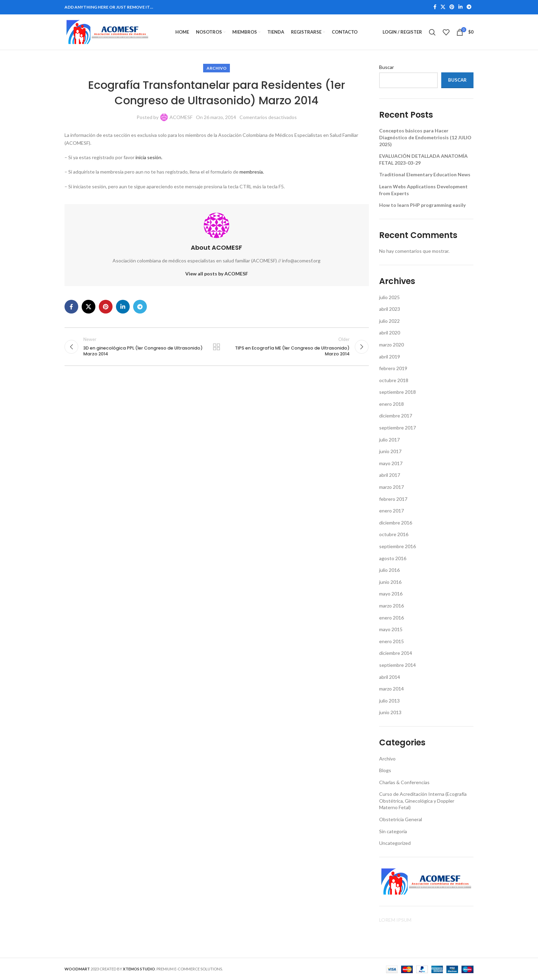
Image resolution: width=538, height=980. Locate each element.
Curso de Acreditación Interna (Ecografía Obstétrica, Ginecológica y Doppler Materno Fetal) (423, 801)
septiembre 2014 (397, 665)
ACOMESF (181, 117)
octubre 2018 (394, 380)
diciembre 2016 (396, 523)
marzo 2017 (391, 487)
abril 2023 (390, 309)
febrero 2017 (393, 499)
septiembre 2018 (397, 392)
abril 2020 (390, 333)
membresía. (252, 172)
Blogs (385, 771)
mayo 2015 (391, 630)
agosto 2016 (393, 558)
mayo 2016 (391, 594)
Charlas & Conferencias (404, 782)
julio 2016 (389, 570)
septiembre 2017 (397, 428)
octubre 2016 (394, 535)
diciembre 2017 (396, 416)
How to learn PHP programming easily (422, 205)
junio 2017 (390, 452)
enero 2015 (391, 642)
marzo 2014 (391, 689)
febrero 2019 (393, 369)
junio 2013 (390, 713)
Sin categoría (393, 831)
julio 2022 (389, 321)
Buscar (387, 67)
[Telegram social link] (469, 7)
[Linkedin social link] (460, 7)
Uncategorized (395, 843)
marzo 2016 (391, 606)
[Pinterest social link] (452, 7)
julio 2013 (389, 701)
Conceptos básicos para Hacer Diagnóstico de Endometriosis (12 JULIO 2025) (425, 138)
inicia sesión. (149, 158)
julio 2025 (389, 297)
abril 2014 (390, 677)
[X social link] (443, 7)
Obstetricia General (401, 820)
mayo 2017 (391, 464)
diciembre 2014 (396, 653)
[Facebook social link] (435, 7)
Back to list (217, 347)
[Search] (432, 32)
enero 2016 (391, 618)
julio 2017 (389, 440)
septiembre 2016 (397, 547)
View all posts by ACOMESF (217, 274)
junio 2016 (390, 582)
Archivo (217, 68)
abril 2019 (390, 357)
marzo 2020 (391, 345)
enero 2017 (391, 511)
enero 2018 (391, 404)
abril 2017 (390, 475)
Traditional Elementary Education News (425, 175)
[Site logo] (107, 32)
